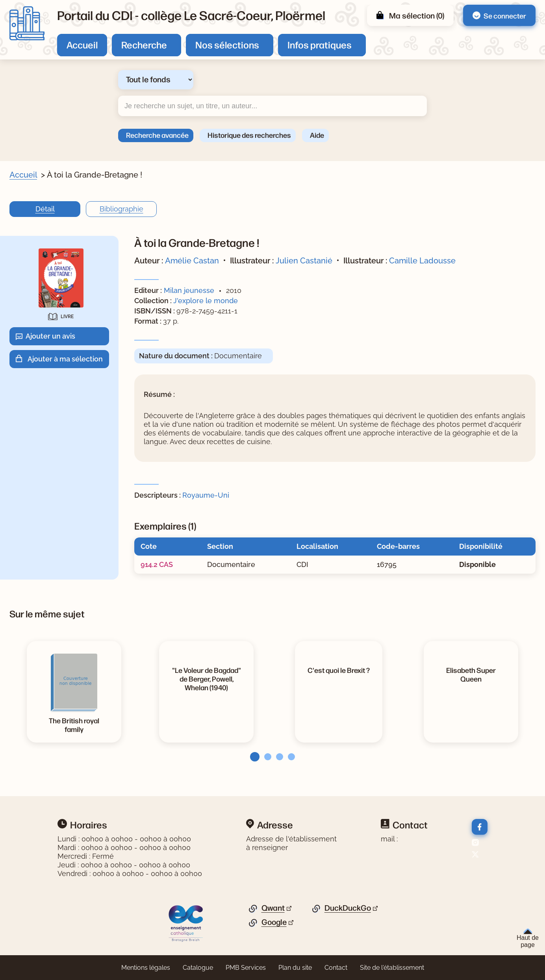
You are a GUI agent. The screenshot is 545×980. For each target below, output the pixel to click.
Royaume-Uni (206, 495)
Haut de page (528, 938)
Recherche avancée (157, 135)
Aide (317, 135)
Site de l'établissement (392, 968)
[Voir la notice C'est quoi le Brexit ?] (339, 670)
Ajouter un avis (50, 336)
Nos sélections (227, 44)
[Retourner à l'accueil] (27, 23)
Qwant (273, 908)
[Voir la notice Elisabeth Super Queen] (471, 674)
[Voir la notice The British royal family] (74, 724)
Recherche (144, 44)
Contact (336, 968)
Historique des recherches (249, 135)
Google (274, 922)
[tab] (252, 757)
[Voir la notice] (206, 678)
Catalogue (198, 968)
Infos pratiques (320, 44)
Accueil (82, 44)
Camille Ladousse (422, 261)
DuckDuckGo (348, 908)
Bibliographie (121, 209)
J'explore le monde (206, 301)
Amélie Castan (192, 261)
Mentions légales (146, 968)
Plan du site (295, 968)
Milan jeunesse (189, 290)
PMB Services (246, 968)
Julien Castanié (304, 261)
